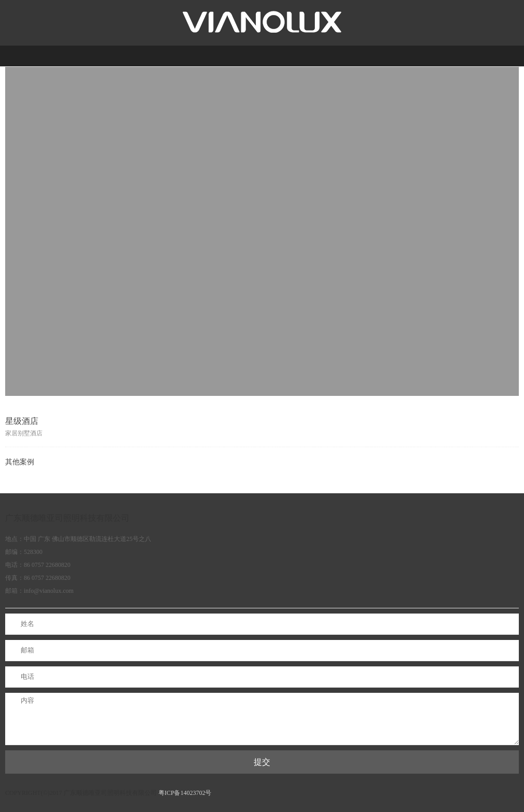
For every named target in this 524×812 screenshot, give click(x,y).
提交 (262, 762)
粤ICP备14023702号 (185, 793)
